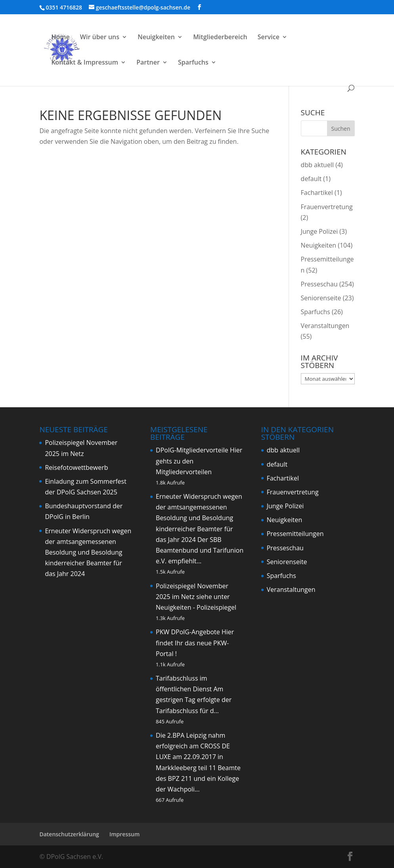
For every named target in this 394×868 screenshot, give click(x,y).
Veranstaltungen (325, 326)
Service (269, 38)
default (311, 179)
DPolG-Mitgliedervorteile (192, 450)
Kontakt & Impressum (85, 63)
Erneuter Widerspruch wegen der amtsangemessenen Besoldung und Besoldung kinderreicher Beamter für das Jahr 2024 (88, 552)
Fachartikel (317, 193)
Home (60, 38)
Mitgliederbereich (220, 38)
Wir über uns (100, 38)
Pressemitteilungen (295, 534)
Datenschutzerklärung (69, 834)
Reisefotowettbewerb (76, 467)
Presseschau (319, 284)
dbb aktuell (317, 165)
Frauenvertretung (327, 207)
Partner (148, 63)
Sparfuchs (193, 63)
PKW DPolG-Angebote (188, 632)
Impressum (124, 834)
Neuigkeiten (156, 38)
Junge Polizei (319, 231)
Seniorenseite (321, 298)
